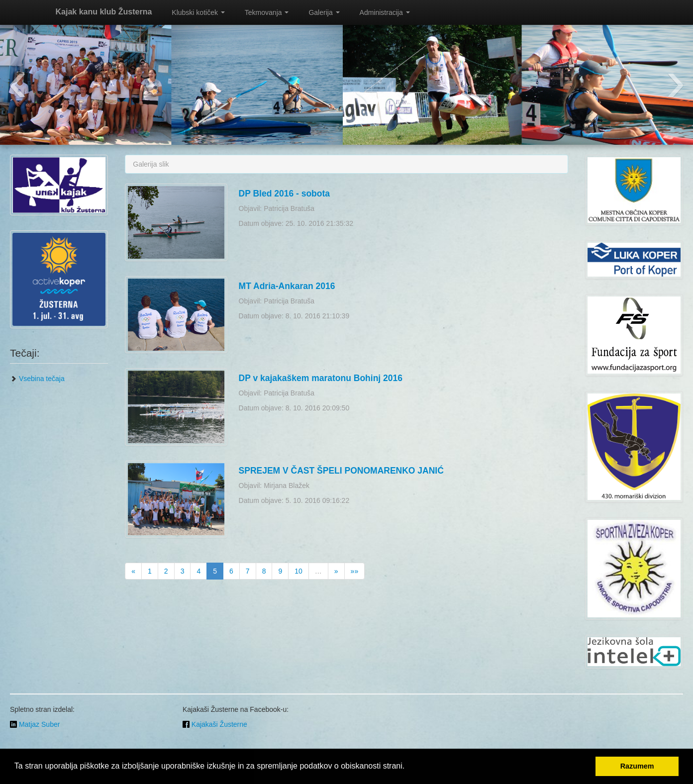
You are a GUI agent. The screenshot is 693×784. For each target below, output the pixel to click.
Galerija (324, 12)
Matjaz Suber (35, 724)
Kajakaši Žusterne (215, 724)
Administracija (385, 12)
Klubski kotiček (198, 12)
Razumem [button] (637, 766)
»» (355, 571)
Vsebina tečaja (37, 379)
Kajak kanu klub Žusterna (104, 12)
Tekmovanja (267, 12)
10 (298, 571)
